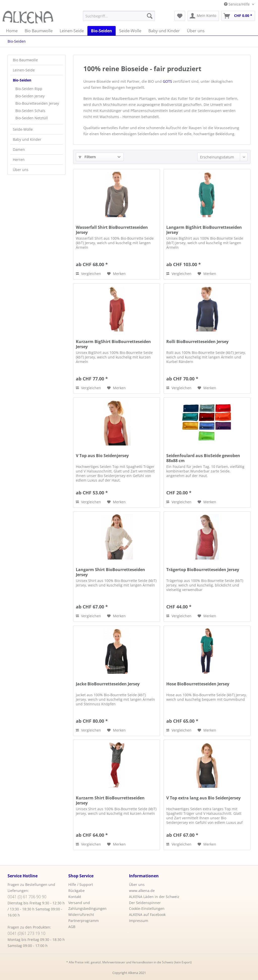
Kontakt (75, 897)
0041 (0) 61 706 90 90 (27, 897)
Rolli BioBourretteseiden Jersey (197, 342)
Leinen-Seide (24, 70)
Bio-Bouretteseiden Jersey (37, 103)
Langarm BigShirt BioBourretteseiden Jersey (204, 230)
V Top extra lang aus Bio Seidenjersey (203, 798)
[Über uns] (196, 31)
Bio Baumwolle (25, 60)
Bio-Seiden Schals (30, 111)
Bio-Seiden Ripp (29, 89)
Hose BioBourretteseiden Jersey (198, 684)
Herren (19, 160)
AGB (72, 927)
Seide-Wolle (23, 129)
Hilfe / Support (81, 885)
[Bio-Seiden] (102, 31)
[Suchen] (150, 16)
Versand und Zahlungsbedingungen (87, 906)
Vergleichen (88, 274)
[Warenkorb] (238, 16)
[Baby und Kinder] (164, 31)
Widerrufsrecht (81, 915)
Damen (19, 149)
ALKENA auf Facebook (147, 915)
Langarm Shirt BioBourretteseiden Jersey (110, 572)
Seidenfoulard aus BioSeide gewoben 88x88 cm (203, 458)
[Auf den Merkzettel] (116, 274)
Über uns (21, 170)
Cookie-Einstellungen (147, 908)
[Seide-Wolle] (130, 31)
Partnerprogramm (84, 921)
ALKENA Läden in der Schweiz (154, 897)
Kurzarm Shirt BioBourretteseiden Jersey (110, 800)
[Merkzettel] (180, 16)
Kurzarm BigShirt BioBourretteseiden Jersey (113, 344)
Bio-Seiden (22, 80)
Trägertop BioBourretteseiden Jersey (203, 570)
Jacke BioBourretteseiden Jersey (108, 684)
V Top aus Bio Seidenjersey (102, 456)
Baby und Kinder (27, 139)
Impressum (139, 921)
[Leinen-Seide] (72, 31)
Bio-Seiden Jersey (30, 96)
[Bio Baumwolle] (39, 31)
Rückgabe (76, 891)
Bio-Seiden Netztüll (32, 118)
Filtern (87, 157)
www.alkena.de (142, 891)
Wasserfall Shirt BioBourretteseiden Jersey (112, 230)
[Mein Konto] (203, 16)
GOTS (167, 81)
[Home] (12, 31)
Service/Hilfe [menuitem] (237, 4)
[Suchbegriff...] (119, 16)
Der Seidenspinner (145, 903)
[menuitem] (119, 16)
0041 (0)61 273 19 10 (26, 933)
